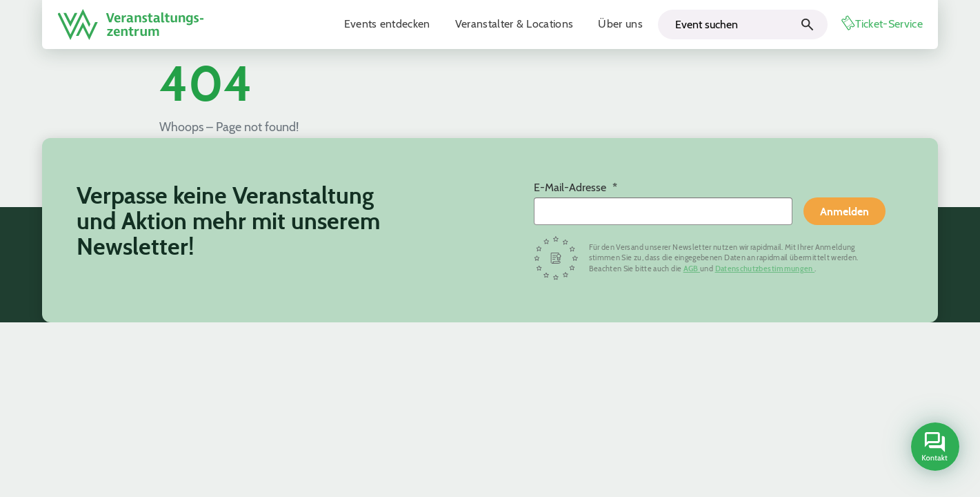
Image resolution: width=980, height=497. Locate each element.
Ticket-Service (889, 24)
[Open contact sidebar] (933, 448)
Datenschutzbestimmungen (765, 269)
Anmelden (844, 211)
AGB (692, 269)
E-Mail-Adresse (571, 187)
